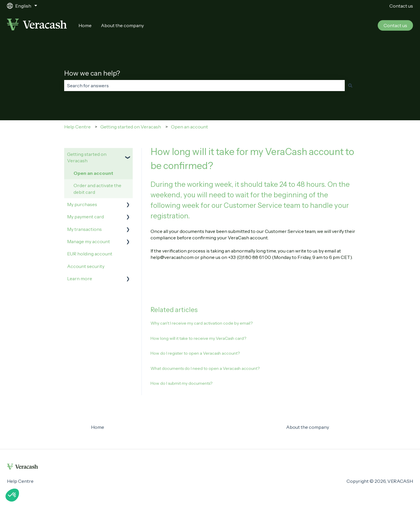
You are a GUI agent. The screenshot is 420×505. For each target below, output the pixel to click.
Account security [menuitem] (86, 266)
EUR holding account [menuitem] (90, 254)
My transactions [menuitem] (84, 229)
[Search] (350, 86)
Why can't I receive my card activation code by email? (202, 323)
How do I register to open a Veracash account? (195, 353)
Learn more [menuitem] (80, 278)
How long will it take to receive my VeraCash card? (198, 338)
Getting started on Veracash (131, 127)
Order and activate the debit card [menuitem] (97, 189)
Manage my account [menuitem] (89, 241)
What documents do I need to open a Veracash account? (205, 368)
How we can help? (92, 73)
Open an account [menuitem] (93, 173)
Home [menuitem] (98, 427)
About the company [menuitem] (308, 427)
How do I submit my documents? (181, 383)
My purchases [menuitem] (82, 204)
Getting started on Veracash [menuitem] (87, 157)
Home (85, 25)
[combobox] (204, 86)
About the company (122, 25)
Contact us (401, 6)
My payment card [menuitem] (85, 217)
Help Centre (77, 127)
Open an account (189, 127)
